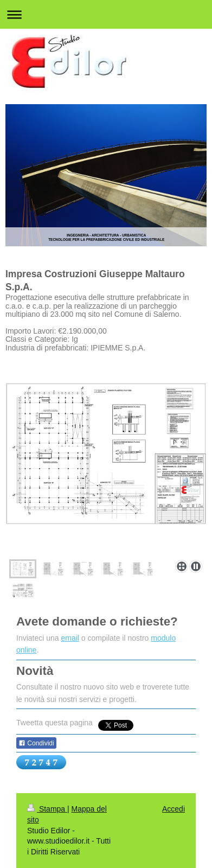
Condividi (36, 743)
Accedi (174, 809)
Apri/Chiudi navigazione (106, 14)
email (70, 638)
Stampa (47, 809)
